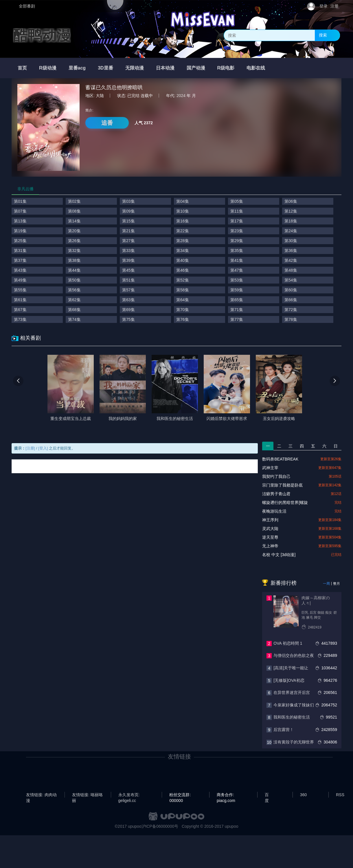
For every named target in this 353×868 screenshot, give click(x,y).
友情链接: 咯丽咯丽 (87, 795)
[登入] (43, 448)
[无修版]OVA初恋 (289, 680)
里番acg (77, 68)
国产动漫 (196, 68)
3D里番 (105, 68)
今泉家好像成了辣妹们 (294, 705)
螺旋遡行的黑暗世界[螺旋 (285, 502)
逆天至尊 (270, 537)
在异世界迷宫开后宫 (292, 692)
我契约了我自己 (276, 476)
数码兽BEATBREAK (280, 459)
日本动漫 (165, 68)
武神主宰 (270, 468)
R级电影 (226, 68)
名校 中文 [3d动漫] (279, 555)
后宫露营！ (284, 730)
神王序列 (270, 520)
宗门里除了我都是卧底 (282, 485)
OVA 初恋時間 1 (288, 643)
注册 (334, 6)
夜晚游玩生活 (274, 511)
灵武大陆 (270, 529)
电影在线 (256, 68)
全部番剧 (27, 6)
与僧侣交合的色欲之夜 (294, 655)
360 (303, 795)
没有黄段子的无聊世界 (294, 742)
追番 (107, 123)
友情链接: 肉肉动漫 (41, 795)
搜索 (323, 35)
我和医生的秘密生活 (292, 717)
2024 (181, 96)
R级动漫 (48, 68)
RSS (340, 795)
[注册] (30, 448)
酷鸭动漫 (42, 35)
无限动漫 (135, 68)
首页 (22, 68)
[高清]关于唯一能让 (291, 668)
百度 (267, 795)
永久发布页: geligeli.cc (129, 795)
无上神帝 (270, 546)
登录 (323, 6)
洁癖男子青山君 (276, 494)
